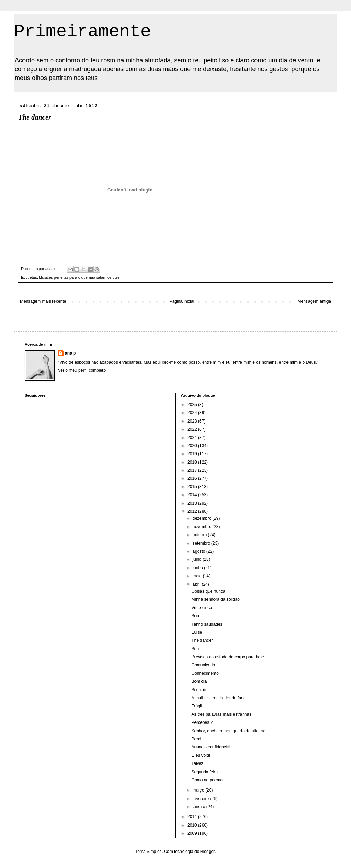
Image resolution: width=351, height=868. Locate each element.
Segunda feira (204, 772)
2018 (193, 462)
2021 (193, 438)
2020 (193, 446)
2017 (193, 470)
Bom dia (199, 681)
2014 (193, 495)
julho (197, 559)
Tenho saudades (207, 624)
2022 (193, 429)
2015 (193, 487)
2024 (193, 413)
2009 (193, 833)
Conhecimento (205, 673)
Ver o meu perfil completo (82, 370)
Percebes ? (202, 722)
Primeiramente (82, 32)
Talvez (197, 763)
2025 (193, 405)
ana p (70, 353)
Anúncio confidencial (211, 747)
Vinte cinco (201, 608)
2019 (193, 454)
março (199, 790)
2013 (193, 503)
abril (197, 584)
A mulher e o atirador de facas (219, 698)
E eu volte (201, 755)
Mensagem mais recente (43, 301)
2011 (193, 817)
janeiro (199, 807)
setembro (202, 543)
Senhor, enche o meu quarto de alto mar (229, 731)
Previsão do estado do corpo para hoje (227, 657)
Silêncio (199, 690)
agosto (199, 551)
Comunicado (203, 665)
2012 (193, 511)
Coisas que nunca (208, 591)
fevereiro (201, 799)
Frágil (197, 706)
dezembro (202, 518)
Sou (195, 616)
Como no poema (207, 780)
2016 (193, 478)
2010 (193, 825)
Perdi (196, 739)
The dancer (202, 640)
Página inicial (182, 301)
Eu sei (197, 632)
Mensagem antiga (314, 301)
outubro (200, 535)
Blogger (208, 852)
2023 (193, 421)
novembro (202, 527)
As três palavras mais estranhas (221, 714)
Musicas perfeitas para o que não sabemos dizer (80, 277)
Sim (195, 649)
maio (197, 576)
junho (198, 568)
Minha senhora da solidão (215, 599)
